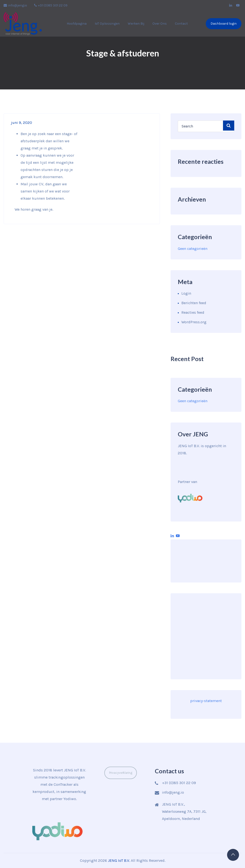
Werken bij (136, 24)
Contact (181, 24)
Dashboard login (224, 24)
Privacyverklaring (121, 773)
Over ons (160, 24)
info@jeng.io (15, 5)
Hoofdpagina (77, 24)
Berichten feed (194, 303)
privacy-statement (206, 701)
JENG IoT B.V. (119, 860)
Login (186, 293)
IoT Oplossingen (107, 24)
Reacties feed (193, 312)
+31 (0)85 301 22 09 (51, 5)
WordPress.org (194, 322)
